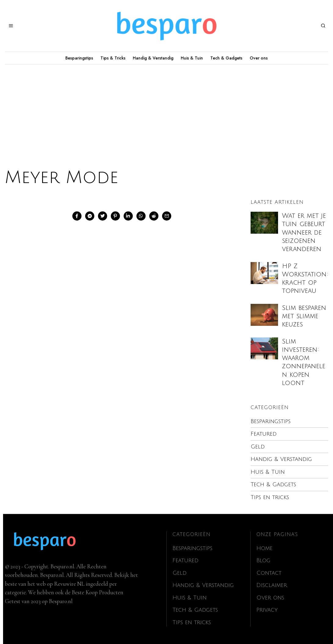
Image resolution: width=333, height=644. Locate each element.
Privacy (267, 610)
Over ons (259, 58)
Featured (264, 434)
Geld (258, 447)
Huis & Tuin (192, 58)
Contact (269, 573)
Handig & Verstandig (153, 58)
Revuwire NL (69, 584)
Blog (264, 560)
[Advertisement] (166, 110)
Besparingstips (79, 58)
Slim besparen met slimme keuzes (304, 316)
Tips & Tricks (113, 58)
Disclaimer (272, 585)
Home (265, 548)
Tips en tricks (270, 497)
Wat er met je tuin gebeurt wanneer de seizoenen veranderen (304, 232)
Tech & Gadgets (226, 58)
